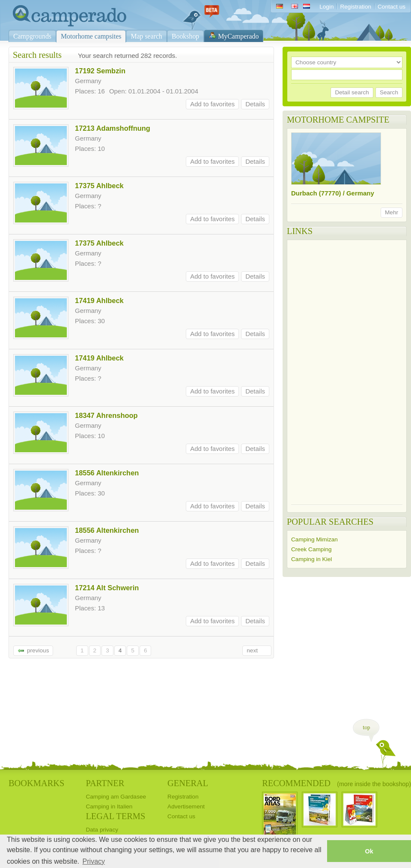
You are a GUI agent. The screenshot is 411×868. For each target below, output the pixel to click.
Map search (146, 36)
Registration (356, 7)
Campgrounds (32, 36)
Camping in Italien (109, 806)
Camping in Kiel (311, 559)
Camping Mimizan (314, 539)
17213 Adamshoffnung (113, 128)
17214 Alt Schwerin (107, 588)
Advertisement (186, 806)
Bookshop (185, 36)
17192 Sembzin (100, 71)
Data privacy (102, 830)
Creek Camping (311, 549)
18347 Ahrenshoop (106, 415)
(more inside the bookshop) (374, 784)
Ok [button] (369, 851)
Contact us (392, 7)
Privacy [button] (94, 861)
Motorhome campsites (91, 36)
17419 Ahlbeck (99, 300)
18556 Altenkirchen (107, 473)
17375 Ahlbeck (99, 186)
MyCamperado (238, 36)
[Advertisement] (325, 372)
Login (326, 7)
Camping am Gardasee (116, 797)
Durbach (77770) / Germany (333, 193)
